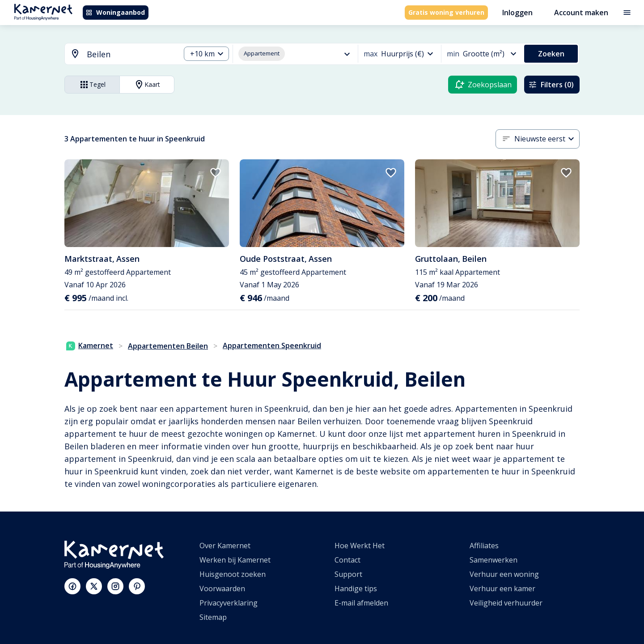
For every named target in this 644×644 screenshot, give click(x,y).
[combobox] (117, 54)
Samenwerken (494, 560)
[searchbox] (130, 54)
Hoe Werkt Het (360, 546)
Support (348, 574)
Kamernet (90, 345)
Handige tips (356, 589)
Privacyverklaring (229, 603)
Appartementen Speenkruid (272, 345)
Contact (347, 560)
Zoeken (551, 54)
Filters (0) (551, 85)
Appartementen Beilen (168, 346)
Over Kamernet (225, 546)
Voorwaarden (222, 589)
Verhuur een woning (504, 574)
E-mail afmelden (361, 603)
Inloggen (517, 13)
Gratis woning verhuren (446, 12)
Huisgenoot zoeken (233, 574)
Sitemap (213, 617)
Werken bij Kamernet (235, 560)
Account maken (581, 13)
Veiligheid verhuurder (506, 603)
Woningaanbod (115, 12)
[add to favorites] (216, 173)
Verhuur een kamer (502, 589)
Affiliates (484, 546)
